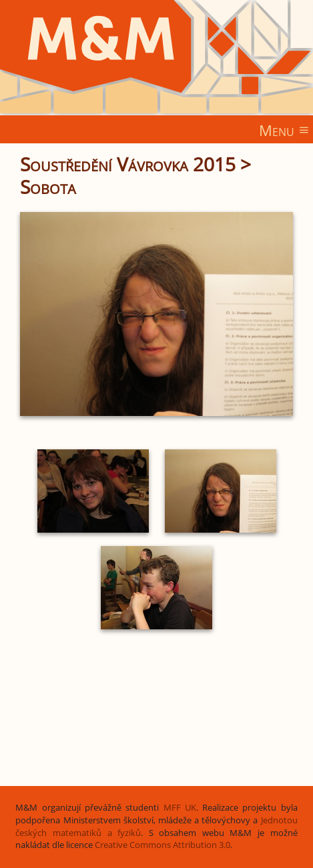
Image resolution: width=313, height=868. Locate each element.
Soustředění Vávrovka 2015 (128, 164)
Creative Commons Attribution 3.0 (163, 845)
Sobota (48, 187)
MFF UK (180, 808)
